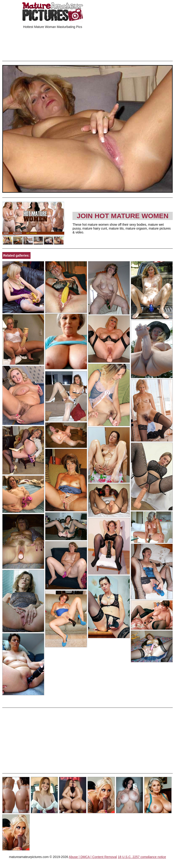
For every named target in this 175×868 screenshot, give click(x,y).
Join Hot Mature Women (123, 216)
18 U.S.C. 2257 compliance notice (142, 857)
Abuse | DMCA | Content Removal (93, 857)
